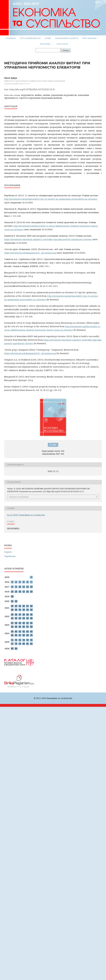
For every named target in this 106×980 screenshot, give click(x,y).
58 (31, 627)
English (8, 552)
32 (24, 610)
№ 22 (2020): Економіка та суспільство (26, 515)
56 (24, 627)
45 (27, 618)
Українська (10, 556)
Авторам (45, 44)
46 (31, 618)
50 (24, 623)
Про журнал (90, 38)
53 (12, 627)
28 (31, 606)
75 (27, 640)
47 (12, 623)
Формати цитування (19, 497)
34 (31, 610)
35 (12, 615)
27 (27, 606)
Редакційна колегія (67, 38)
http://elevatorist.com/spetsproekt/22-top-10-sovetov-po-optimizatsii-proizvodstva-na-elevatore (51, 199)
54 (16, 627)
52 (31, 623)
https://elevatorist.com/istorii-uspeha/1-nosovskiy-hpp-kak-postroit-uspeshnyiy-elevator (48, 239)
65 (12, 635)
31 (20, 610)
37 (20, 615)
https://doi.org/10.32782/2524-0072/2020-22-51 (32, 89)
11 (24, 587)
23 (12, 606)
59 (12, 632)
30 (16, 610)
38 (24, 615)
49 (20, 623)
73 (20, 640)
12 (27, 587)
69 (27, 635)
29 (12, 610)
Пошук (66, 50)
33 (27, 610)
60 (16, 632)
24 (16, 606)
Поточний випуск (30, 38)
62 (24, 632)
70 (31, 635)
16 (20, 592)
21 (12, 601)
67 (20, 635)
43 (20, 618)
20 (12, 596)
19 (31, 592)
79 (20, 644)
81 (27, 644)
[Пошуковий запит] (48, 50)
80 (24, 644)
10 (20, 587)
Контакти (62, 44)
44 (24, 618)
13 (31, 587)
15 (16, 592)
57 (27, 627)
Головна (11, 38)
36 (16, 615)
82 (31, 644)
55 (20, 627)
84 (16, 648)
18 (27, 592)
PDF (54, 445)
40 (31, 615)
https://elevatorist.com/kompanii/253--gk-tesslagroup (30, 253)
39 (27, 615)
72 (16, 640)
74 (24, 640)
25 (20, 606)
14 (12, 592)
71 (12, 640)
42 (16, 618)
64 (31, 632)
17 (24, 592)
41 (12, 618)
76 (31, 640)
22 (16, 601)
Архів (48, 38)
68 (24, 635)
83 (12, 648)
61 (20, 632)
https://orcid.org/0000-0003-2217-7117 (17, 84)
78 (16, 644)
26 (24, 606)
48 (16, 623)
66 (16, 635)
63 (27, 632)
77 (12, 644)
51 (27, 623)
